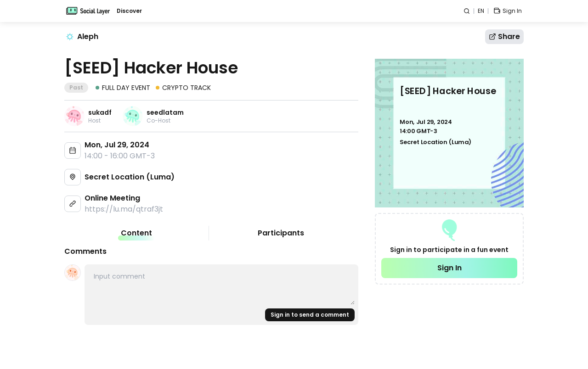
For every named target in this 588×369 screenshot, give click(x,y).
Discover (129, 11)
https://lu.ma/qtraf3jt (124, 209)
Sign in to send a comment (310, 315)
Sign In (449, 268)
